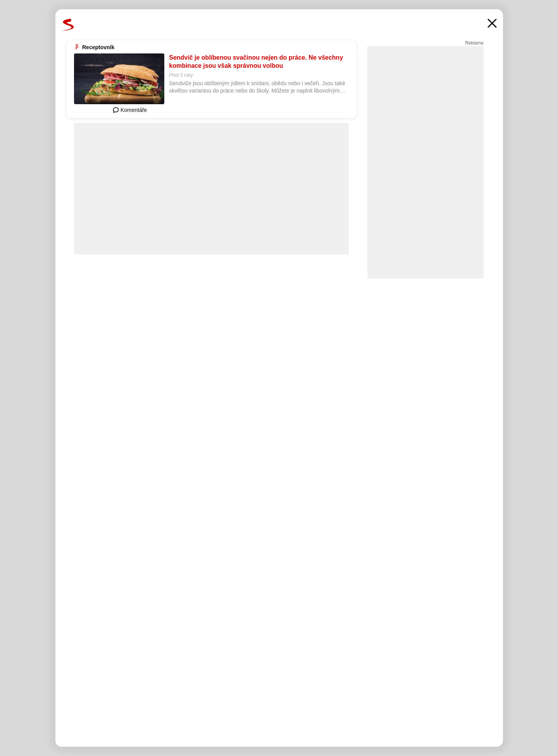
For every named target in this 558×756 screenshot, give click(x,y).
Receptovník (98, 47)
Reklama (474, 43)
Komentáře (130, 110)
